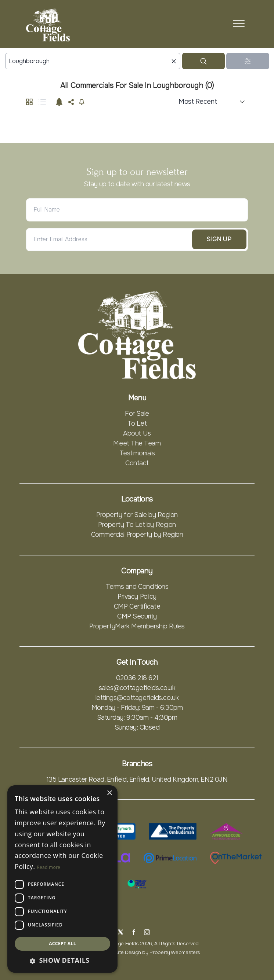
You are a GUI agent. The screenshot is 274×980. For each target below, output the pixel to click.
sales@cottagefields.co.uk (137, 688)
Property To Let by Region (137, 525)
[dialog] (62, 879)
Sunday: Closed (137, 727)
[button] (62, 960)
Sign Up (219, 239)
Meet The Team (137, 443)
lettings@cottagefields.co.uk (137, 698)
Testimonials (137, 453)
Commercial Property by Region (137, 535)
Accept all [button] (62, 944)
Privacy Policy (137, 597)
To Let (137, 423)
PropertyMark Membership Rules (137, 626)
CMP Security (137, 616)
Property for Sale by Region (137, 515)
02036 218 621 (137, 678)
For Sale (137, 414)
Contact (137, 463)
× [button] (109, 793)
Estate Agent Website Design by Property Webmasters (137, 952)
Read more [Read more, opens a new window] (48, 867)
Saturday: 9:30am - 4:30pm (137, 717)
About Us (137, 433)
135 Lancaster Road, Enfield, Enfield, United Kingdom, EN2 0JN (137, 779)
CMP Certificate (137, 606)
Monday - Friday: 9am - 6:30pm (137, 708)
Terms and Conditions (137, 587)
